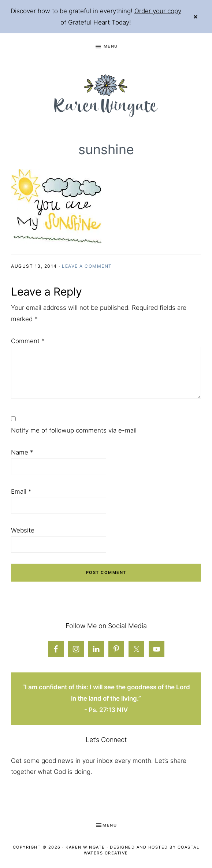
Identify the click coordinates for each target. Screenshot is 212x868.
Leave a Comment (87, 266)
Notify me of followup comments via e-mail (74, 430)
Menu (111, 46)
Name (22, 452)
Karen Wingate (85, 847)
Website (23, 530)
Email (21, 492)
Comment (28, 341)
